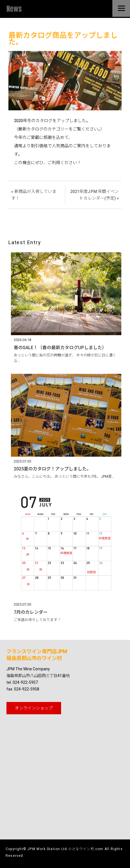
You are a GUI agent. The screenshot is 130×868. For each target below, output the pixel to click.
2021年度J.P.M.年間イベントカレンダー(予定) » (95, 195)
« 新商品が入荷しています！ (34, 195)
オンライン (34, 708)
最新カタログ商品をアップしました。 (63, 39)
